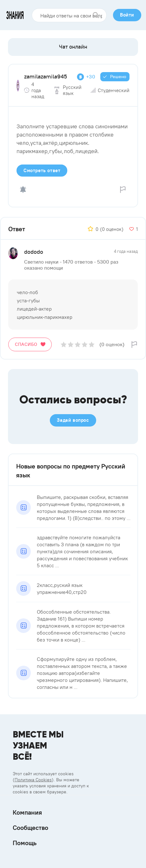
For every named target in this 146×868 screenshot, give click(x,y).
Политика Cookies (33, 780)
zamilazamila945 (46, 76)
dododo (34, 252)
